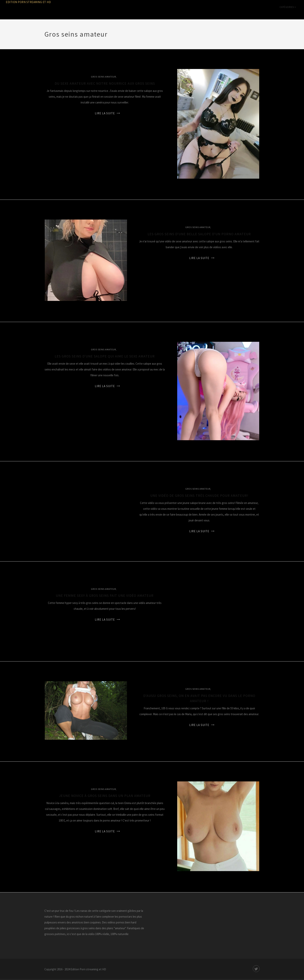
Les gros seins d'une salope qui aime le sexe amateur (105, 356)
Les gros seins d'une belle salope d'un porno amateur (199, 234)
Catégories (288, 10)
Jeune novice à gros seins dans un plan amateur (105, 796)
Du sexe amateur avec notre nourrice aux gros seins (105, 83)
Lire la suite (105, 113)
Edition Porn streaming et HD (28, 2)
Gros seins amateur (103, 77)
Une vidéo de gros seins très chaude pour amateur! (199, 496)
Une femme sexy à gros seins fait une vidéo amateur (105, 595)
